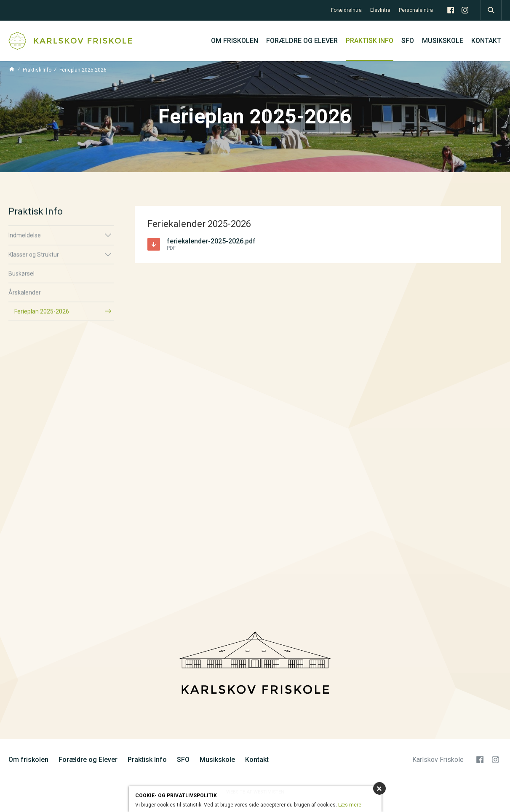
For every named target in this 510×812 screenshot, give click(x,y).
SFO (408, 41)
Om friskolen (235, 41)
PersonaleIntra (416, 10)
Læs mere (350, 805)
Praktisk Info (370, 41)
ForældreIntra (346, 10)
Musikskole (443, 41)
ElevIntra (380, 10)
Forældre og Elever (302, 41)
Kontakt (486, 41)
